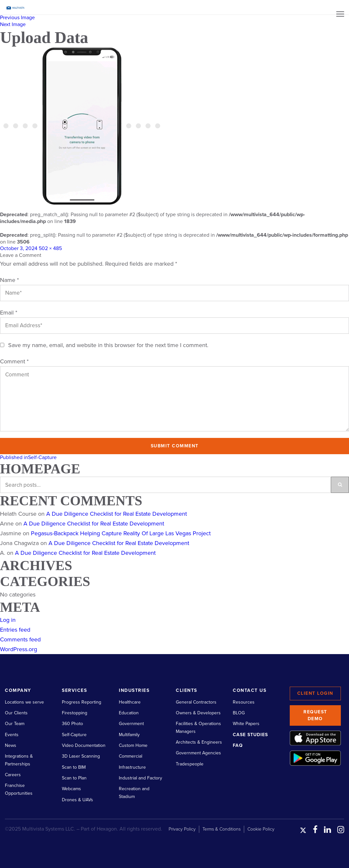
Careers (13, 775)
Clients (187, 690)
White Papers (246, 724)
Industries (134, 690)
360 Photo (72, 724)
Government (131, 724)
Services (74, 690)
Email (9, 313)
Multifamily (129, 735)
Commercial (131, 756)
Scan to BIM (74, 767)
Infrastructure (132, 767)
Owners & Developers (198, 713)
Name (9, 280)
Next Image (13, 24)
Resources (244, 702)
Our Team (15, 724)
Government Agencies (198, 753)
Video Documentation (84, 745)
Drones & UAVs (77, 800)
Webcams (71, 789)
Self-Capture (74, 735)
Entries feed (15, 630)
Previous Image (17, 18)
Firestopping (75, 713)
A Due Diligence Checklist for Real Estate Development (117, 514)
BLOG (239, 713)
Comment (14, 361)
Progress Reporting (82, 702)
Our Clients (16, 713)
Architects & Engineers (199, 742)
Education (129, 713)
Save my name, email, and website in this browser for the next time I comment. (108, 345)
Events (12, 735)
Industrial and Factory (140, 778)
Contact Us (250, 690)
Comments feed (20, 639)
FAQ (238, 745)
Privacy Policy (182, 829)
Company (18, 690)
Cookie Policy (261, 829)
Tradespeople (190, 764)
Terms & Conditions (222, 829)
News (11, 745)
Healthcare (130, 702)
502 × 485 (50, 248)
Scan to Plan (74, 778)
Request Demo (315, 715)
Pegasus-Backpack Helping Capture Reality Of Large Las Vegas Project (121, 533)
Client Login (315, 693)
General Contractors (196, 702)
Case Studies (250, 735)
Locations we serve (24, 702)
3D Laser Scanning (81, 756)
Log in (8, 620)
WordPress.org (19, 649)
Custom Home (133, 745)
